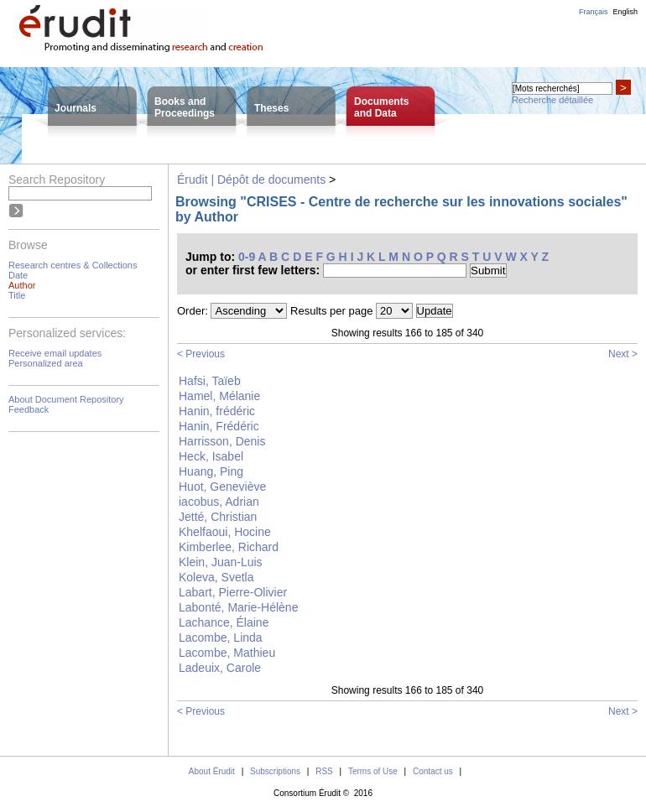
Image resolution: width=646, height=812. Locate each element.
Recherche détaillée (552, 100)
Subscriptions (275, 771)
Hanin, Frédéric (219, 426)
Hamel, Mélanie (219, 396)
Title (17, 295)
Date (18, 275)
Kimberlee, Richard (229, 547)
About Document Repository (66, 399)
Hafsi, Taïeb (210, 381)
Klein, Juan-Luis (221, 562)
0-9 (247, 257)
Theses (271, 108)
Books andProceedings (185, 107)
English (625, 12)
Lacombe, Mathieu (227, 653)
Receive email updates (55, 353)
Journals (76, 108)
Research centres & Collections (73, 265)
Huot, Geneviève (222, 487)
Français (594, 12)
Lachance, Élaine (224, 622)
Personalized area (46, 363)
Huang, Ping (211, 471)
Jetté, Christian (218, 517)
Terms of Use (373, 771)
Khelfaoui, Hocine (225, 532)
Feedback (29, 409)
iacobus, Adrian (219, 502)
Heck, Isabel (211, 456)
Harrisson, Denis (222, 441)
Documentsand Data (381, 107)
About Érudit (212, 771)
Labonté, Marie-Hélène (238, 607)
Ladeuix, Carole (220, 668)
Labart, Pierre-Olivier (233, 592)
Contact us (433, 771)
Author (22, 285)
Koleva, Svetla (216, 577)
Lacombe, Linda (221, 638)
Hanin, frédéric (217, 411)
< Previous (201, 354)
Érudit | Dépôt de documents (251, 180)
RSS (324, 771)
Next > (623, 354)
